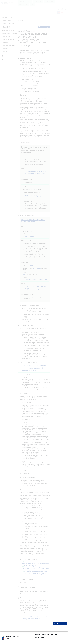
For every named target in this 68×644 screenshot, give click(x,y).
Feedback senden (60, 623)
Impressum (45, 635)
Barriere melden (40, 637)
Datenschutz (55, 635)
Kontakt (37, 635)
